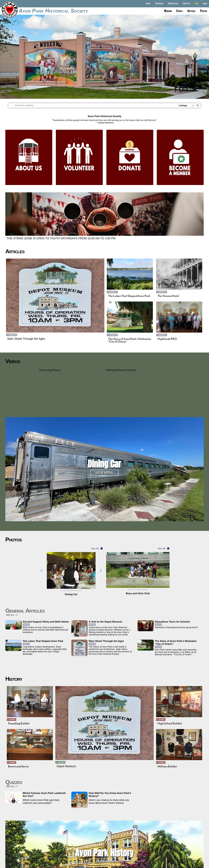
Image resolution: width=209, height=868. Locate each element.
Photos (204, 11)
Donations (159, 3)
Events (179, 11)
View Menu (104, 473)
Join (196, 3)
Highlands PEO (167, 339)
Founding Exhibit (19, 723)
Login (205, 3)
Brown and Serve (18, 766)
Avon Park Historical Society (53, 11)
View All (95, 549)
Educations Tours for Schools (172, 622)
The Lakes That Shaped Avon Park (129, 296)
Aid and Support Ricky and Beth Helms (46, 622)
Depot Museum (66, 766)
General (12, 335)
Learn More (104, 861)
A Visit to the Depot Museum (105, 622)
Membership (173, 3)
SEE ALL (12, 615)
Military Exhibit (167, 766)
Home (148, 3)
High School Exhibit (170, 723)
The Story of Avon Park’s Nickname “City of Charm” (130, 340)
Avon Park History (104, 853)
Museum (168, 11)
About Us (187, 3)
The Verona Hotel (168, 296)
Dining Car (104, 464)
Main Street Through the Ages (26, 339)
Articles (191, 11)
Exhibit (12, 720)
